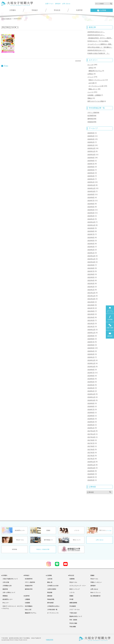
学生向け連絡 (73, 623)
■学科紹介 (27, 575)
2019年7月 (91, 373)
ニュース (90, 92)
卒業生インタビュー (96, 582)
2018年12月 (91, 394)
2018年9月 (91, 403)
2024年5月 (91, 207)
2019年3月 (91, 385)
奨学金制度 (50, 603)
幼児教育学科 (92, 116)
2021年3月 (91, 320)
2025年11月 (91, 151)
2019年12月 (91, 360)
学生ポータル (73, 582)
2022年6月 (91, 274)
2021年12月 (91, 293)
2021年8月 (91, 305)
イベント (90, 77)
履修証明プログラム (95, 71)
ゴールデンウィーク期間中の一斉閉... (100, 44)
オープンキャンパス (52, 613)
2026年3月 (91, 139)
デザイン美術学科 (93, 113)
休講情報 (71, 579)
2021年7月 (91, 308)
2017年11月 (91, 434)
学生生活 (57, 10)
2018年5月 (91, 416)
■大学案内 (4, 575)
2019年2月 (91, 388)
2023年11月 (91, 225)
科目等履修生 (28, 606)
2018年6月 (91, 413)
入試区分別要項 (51, 589)
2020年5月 (91, 348)
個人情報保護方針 (96, 596)
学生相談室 (72, 606)
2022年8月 (91, 268)
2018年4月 (91, 419)
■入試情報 (49, 575)
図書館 (71, 596)
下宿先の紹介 (73, 613)
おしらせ (90, 65)
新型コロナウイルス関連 (96, 101)
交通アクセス (49, 4)
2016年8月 (91, 474)
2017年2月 (91, 456)
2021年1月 (91, 327)
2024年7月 (91, 201)
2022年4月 (91, 280)
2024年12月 (91, 185)
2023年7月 (91, 234)
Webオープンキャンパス (97, 80)
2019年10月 (91, 367)
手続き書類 (72, 627)
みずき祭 (92, 83)
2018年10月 (91, 400)
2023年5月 (91, 241)
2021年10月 (91, 299)
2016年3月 (91, 480)
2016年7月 (91, 477)
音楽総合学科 (92, 122)
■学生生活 (71, 575)
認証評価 (5, 589)
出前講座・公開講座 (94, 95)
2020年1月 (91, 357)
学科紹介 (35, 10)
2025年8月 (91, 161)
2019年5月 (91, 379)
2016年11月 (91, 465)
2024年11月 (91, 188)
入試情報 (102, 10)
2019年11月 (91, 363)
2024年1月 (91, 219)
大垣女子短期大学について (10, 579)
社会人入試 (27, 610)
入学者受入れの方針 (52, 586)
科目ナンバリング (74, 589)
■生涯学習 (27, 596)
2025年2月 (91, 179)
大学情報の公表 (6, 586)
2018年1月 (91, 428)
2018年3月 (91, 422)
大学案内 (13, 10)
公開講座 (27, 599)
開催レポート (93, 89)
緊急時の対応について (75, 616)
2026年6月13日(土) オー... (96, 32)
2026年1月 (91, 145)
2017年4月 (91, 449)
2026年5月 (91, 133)
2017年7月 (91, 443)
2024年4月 (91, 210)
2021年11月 (91, 296)
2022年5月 (91, 277)
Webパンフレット (96, 593)
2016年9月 (91, 471)
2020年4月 (91, 351)
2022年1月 (91, 290)
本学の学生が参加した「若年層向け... (100, 47)
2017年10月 (91, 437)
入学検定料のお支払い (53, 606)
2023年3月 (91, 247)
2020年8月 (91, 339)
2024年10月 (91, 191)
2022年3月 (91, 283)
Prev (5, 66)
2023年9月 (91, 228)
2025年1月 (91, 182)
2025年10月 (91, 155)
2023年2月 (91, 250)
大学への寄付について (8, 593)
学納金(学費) (50, 599)
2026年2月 (91, 142)
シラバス (71, 593)
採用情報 (14, 549)
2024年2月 (91, 216)
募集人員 (49, 582)
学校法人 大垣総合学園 (43, 549)
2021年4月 (91, 317)
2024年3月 (91, 213)
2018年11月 (91, 397)
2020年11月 (91, 333)
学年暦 (71, 599)
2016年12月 (91, 462)
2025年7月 (91, 164)
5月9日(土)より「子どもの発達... (98, 41)
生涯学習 (79, 10)
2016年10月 (91, 468)
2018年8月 (91, 406)
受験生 (90, 98)
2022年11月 (91, 259)
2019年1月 (91, 391)
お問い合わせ (66, 4)
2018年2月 (91, 425)
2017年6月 (91, 446)
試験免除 (49, 596)
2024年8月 (91, 197)
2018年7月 (91, 409)
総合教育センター (7, 599)
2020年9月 (91, 336)
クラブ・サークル (74, 610)
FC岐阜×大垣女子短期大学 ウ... (99, 53)
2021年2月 (91, 323)
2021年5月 (91, 314)
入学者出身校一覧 (52, 610)
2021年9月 (91, 302)
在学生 (91, 68)
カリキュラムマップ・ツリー (77, 586)
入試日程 (49, 579)
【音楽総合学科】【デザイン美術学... (100, 38)
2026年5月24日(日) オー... (96, 35)
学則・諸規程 (73, 620)
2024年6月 (91, 204)
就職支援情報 (73, 603)
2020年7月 (91, 342)
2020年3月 (91, 354)
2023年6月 (91, 237)
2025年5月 (91, 170)
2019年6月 (91, 376)
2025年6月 (91, 167)
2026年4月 (91, 136)
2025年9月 (91, 158)
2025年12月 (91, 148)
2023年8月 (91, 231)
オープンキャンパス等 (96, 86)
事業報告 (5, 596)
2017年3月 (91, 453)
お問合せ (90, 74)
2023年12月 (91, 222)
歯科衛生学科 (92, 119)
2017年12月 (91, 431)
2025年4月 (91, 173)
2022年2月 (91, 287)
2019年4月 (91, 382)
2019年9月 (91, 370)
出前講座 (27, 603)
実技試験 (49, 593)
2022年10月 (91, 262)
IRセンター (5, 603)
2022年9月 (91, 265)
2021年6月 (91, 311)
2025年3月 (91, 176)
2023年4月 (91, 244)
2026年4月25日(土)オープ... (97, 50)
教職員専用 (49, 640)
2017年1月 (91, 459)
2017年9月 (91, 440)
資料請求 (58, 4)
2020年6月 (91, 345)
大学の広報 (5, 582)
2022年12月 (91, 256)
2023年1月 (91, 253)
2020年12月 (91, 330)
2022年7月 (91, 271)
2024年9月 (91, 194)
